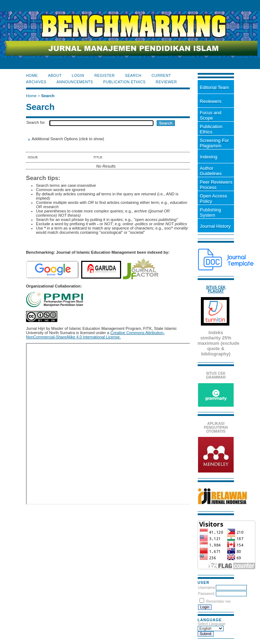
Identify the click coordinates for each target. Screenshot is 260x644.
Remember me (219, 601)
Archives (36, 82)
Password (206, 594)
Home (32, 76)
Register (105, 76)
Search (133, 76)
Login (78, 76)
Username (207, 588)
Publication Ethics (124, 82)
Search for (36, 122)
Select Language (212, 624)
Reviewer (166, 82)
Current (161, 76)
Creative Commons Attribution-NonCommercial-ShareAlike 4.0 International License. (95, 335)
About (55, 76)
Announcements (75, 82)
